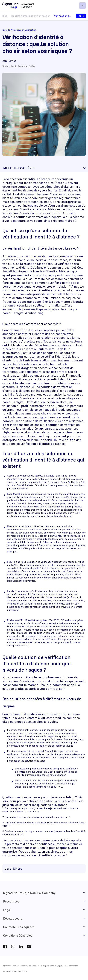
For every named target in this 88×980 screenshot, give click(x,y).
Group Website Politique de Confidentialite (60, 966)
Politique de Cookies (30, 966)
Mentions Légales (11, 966)
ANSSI (16, 565)
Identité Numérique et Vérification (31, 16)
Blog (5, 16)
